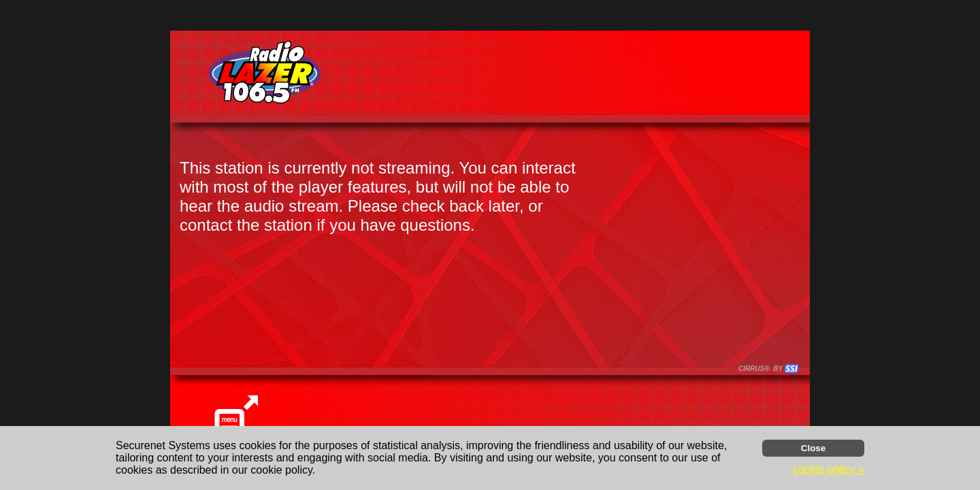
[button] (791, 369)
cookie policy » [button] (829, 469)
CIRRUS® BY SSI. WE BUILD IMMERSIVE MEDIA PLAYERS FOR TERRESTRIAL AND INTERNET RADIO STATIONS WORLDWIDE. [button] (762, 369)
